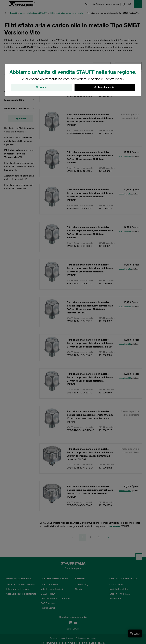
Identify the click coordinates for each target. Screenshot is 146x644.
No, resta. (41, 87)
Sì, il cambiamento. (105, 87)
